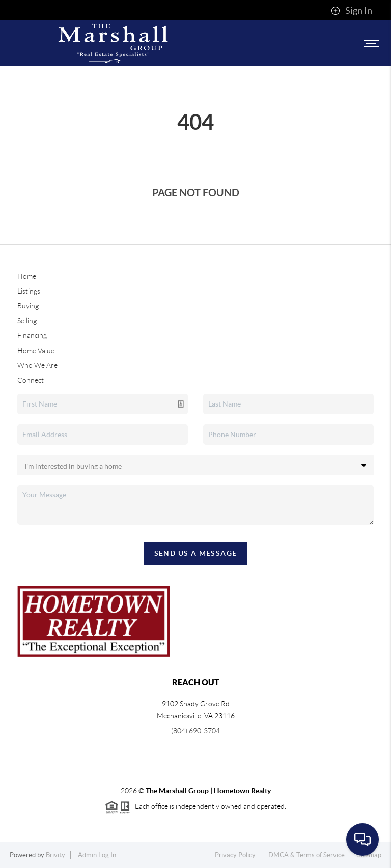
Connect (31, 380)
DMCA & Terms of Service (306, 855)
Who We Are (37, 365)
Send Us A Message (196, 553)
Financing (32, 335)
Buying (28, 306)
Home (27, 276)
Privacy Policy (235, 855)
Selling (27, 321)
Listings (29, 291)
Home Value (36, 351)
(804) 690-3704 (195, 731)
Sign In (352, 11)
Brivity (55, 855)
